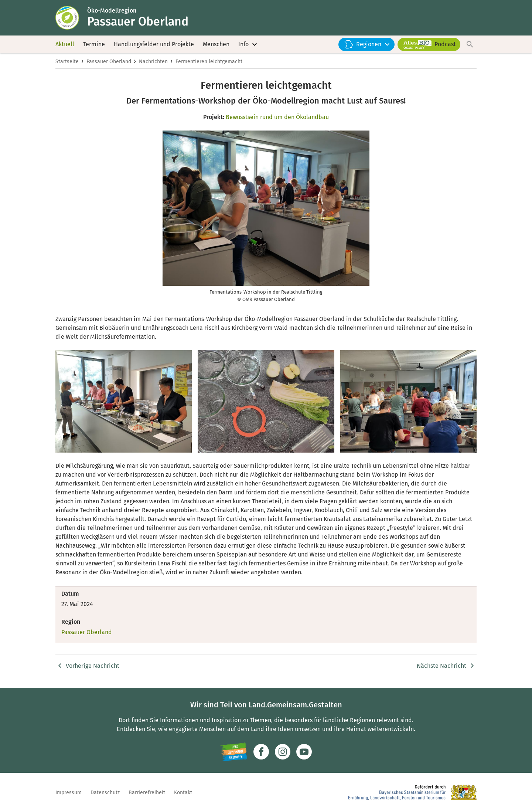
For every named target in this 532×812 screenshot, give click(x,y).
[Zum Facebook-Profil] (261, 752)
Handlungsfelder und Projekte (154, 44)
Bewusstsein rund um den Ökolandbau (277, 117)
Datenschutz (105, 793)
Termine (94, 44)
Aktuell (65, 44)
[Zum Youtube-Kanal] (304, 752)
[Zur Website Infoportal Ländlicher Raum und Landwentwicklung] (234, 752)
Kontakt (183, 793)
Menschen (216, 44)
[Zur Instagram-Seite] (283, 752)
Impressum (69, 793)
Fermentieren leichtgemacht (209, 62)
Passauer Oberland (109, 62)
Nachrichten (153, 62)
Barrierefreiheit (147, 793)
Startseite (67, 62)
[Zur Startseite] (71, 18)
